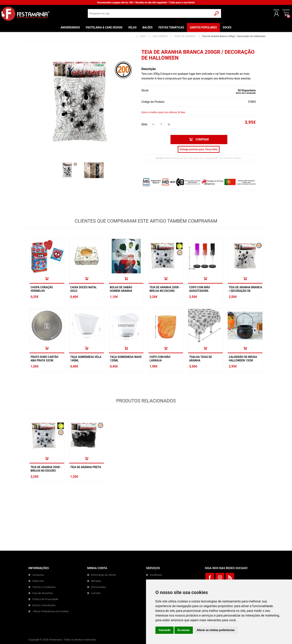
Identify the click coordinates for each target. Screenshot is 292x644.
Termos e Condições (44, 587)
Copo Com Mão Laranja (160, 359)
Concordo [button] (165, 630)
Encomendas (98, 587)
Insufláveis (156, 575)
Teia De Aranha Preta (86, 467)
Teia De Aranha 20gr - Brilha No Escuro (165, 289)
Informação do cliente (103, 575)
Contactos (38, 575)
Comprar (47, 279)
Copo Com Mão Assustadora (200, 289)
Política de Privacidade (45, 599)
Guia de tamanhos (43, 593)
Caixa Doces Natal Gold (83, 289)
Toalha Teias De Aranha (200, 359)
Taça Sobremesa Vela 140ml (86, 359)
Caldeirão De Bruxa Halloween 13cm (243, 359)
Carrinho (273, 11)
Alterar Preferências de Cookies (51, 611)
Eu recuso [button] (184, 630)
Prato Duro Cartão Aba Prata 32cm (44, 359)
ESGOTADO (126, 256)
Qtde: (145, 124)
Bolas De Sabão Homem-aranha (121, 289)
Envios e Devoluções (44, 605)
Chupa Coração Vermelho (42, 289)
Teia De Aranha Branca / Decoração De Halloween (245, 291)
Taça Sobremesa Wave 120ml (126, 359)
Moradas (96, 581)
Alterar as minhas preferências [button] (216, 630)
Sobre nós (38, 581)
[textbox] (150, 15)
